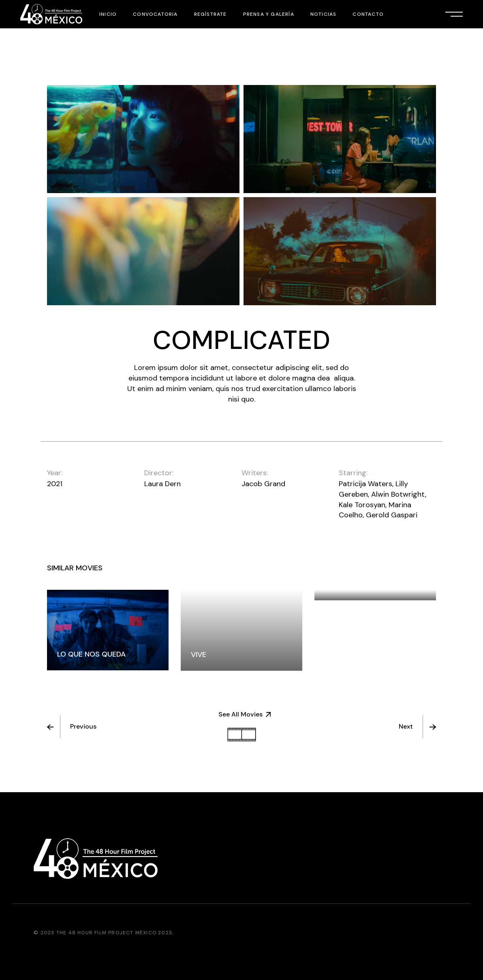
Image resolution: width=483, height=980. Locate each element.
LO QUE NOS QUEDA (91, 654)
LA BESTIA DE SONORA (363, 584)
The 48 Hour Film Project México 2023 (114, 933)
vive (199, 655)
